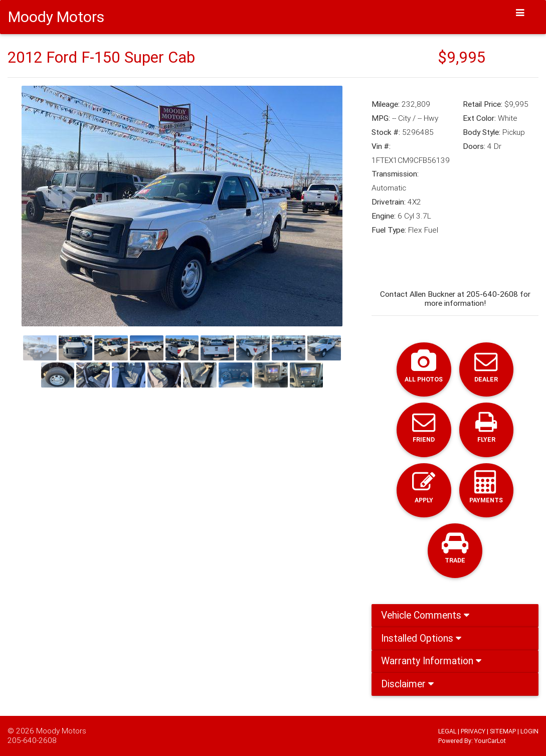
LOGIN (529, 731)
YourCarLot (490, 741)
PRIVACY (473, 731)
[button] (46, 206)
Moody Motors (61, 730)
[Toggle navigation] (520, 13)
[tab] (455, 616)
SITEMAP (503, 731)
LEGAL (447, 731)
